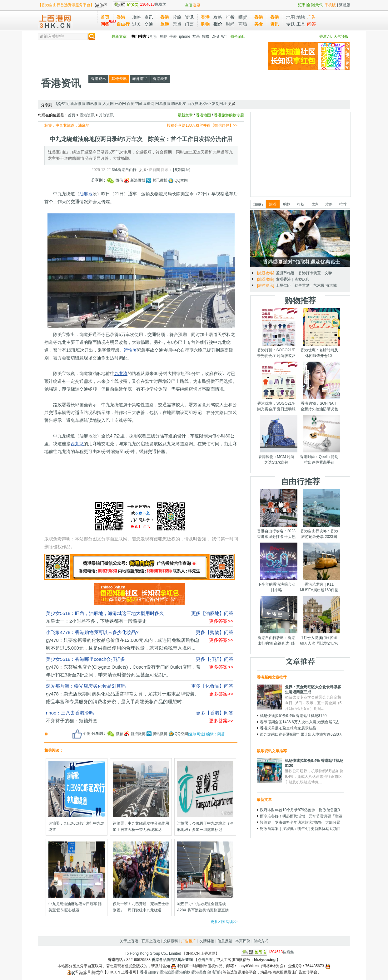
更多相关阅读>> (224, 922)
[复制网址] (182, 170)
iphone (185, 37)
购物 (164, 37)
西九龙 (77, 444)
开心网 (120, 104)
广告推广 (189, 941)
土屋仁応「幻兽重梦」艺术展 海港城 (306, 285)
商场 (243, 24)
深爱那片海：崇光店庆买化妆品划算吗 (86, 686)
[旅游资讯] (266, 285)
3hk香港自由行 (124, 170)
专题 (291, 24)
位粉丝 (139, 4)
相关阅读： (54, 750)
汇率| (302, 5)
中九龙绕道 (65, 125)
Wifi (224, 37)
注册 (188, 5)
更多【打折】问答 (215, 659)
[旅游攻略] (266, 273)
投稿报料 (171, 941)
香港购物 (183, 972)
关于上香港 (129, 941)
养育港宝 (140, 79)
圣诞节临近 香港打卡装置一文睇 (304, 273)
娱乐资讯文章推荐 (272, 751)
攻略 (137, 17)
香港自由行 (149, 972)
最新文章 (119, 37)
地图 (291, 17)
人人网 (108, 104)
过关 (137, 24)
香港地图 (203, 115)
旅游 (273, 204)
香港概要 (160, 79)
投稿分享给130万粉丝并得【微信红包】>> (202, 125)
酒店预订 (215, 972)
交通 (149, 24)
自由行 (258, 204)
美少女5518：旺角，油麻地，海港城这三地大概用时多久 (105, 613)
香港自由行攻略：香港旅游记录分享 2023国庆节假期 (319, 537)
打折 (230, 17)
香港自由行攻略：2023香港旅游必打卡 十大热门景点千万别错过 (276, 537)
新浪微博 (78, 104)
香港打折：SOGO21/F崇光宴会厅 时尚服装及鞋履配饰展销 (276, 356)
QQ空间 (63, 104)
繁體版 (345, 5)
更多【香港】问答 (215, 713)
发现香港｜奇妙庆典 (293, 279)
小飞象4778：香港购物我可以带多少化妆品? (92, 632)
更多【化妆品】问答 (212, 686)
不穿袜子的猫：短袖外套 (72, 721)
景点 (177, 24)
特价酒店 (238, 37)
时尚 (230, 24)
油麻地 (84, 125)
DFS (215, 37)
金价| (311, 5)
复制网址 (219, 104)
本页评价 (243, 941)
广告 (311, 17)
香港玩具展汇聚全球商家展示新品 (288, 728)
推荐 (343, 204)
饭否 (207, 104)
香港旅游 (167, 972)
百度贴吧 (195, 104)
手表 (173, 37)
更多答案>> (221, 621)
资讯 (149, 17)
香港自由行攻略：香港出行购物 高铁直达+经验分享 (276, 643)
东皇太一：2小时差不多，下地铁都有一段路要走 (96, 621)
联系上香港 (151, 941)
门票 (189, 24)
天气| (319, 5)
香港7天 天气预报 (334, 37)
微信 (115, 180)
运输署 (130, 350)
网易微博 (163, 104)
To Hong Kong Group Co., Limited (153, 953)
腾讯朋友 (179, 104)
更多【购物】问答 (215, 632)
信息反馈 (225, 941)
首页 (105, 17)
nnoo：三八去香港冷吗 (70, 713)
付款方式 (261, 941)
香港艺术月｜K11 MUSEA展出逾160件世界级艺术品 (319, 590)
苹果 (196, 37)
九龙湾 (121, 373)
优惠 (315, 204)
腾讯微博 (94, 104)
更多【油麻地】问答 (212, 613)
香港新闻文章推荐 (272, 677)
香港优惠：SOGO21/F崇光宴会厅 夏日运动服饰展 (276, 409)
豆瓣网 (149, 104)
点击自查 (205, 960)
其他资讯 (119, 79)
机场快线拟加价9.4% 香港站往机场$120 (293, 716)
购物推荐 (300, 300)
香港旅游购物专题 (229, 115)
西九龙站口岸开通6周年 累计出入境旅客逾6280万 (301, 734)
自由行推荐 (300, 481)
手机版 (330, 5)
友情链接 (207, 941)
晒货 (243, 17)
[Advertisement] (152, 56)
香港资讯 (61, 83)
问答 (105, 24)
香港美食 (199, 972)
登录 (197, 5)
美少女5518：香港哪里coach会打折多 (85, 659)
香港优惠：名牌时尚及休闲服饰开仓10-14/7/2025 (319, 356)
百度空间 (134, 104)
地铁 (301, 17)
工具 (301, 24)
